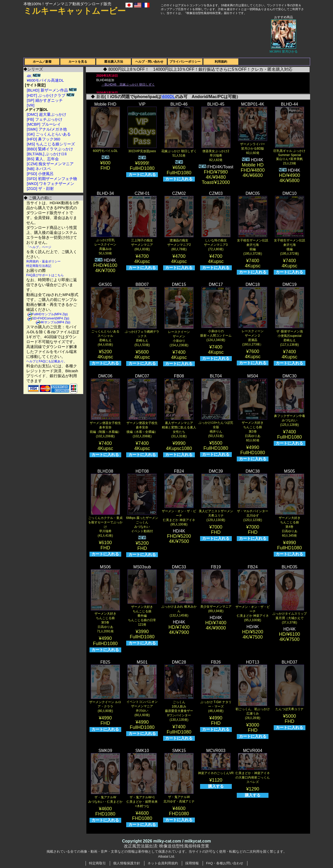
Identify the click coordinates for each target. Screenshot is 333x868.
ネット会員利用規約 (163, 863)
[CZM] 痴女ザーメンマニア (50, 164)
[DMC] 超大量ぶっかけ (47, 114)
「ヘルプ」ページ (39, 247)
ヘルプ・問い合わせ (149, 62)
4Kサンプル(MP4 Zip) (55, 322)
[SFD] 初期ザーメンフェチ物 (52, 179)
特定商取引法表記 (39, 266)
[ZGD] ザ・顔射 (40, 188)
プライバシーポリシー (185, 62)
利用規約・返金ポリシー (43, 261)
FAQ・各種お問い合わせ (225, 863)
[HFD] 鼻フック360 (43, 139)
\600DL (168, 97)
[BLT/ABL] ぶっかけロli (47, 154)
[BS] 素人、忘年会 (43, 159)
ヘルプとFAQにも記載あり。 (47, 361)
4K (34, 76)
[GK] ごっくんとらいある (49, 134)
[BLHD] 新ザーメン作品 (52, 90)
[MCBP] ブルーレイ (44, 124)
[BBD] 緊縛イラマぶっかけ (50, 149)
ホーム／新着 (42, 62)
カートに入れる (142, 174)
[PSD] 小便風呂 (40, 174)
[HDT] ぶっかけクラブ (51, 95)
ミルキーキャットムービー (75, 11)
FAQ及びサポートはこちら (45, 275)
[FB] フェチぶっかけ (45, 119)
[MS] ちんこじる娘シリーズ (51, 144)
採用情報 (192, 863)
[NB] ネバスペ (39, 169)
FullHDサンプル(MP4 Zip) (50, 314)
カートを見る (78, 62)
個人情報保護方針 (127, 863)
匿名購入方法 (114, 62)
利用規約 (221, 62)
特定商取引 (97, 863)
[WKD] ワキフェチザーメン (51, 184)
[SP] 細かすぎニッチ (45, 100)
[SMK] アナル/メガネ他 (47, 129)
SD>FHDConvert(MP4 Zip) (51, 318)
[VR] (31, 105)
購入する (216, 786)
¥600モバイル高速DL (45, 80)
